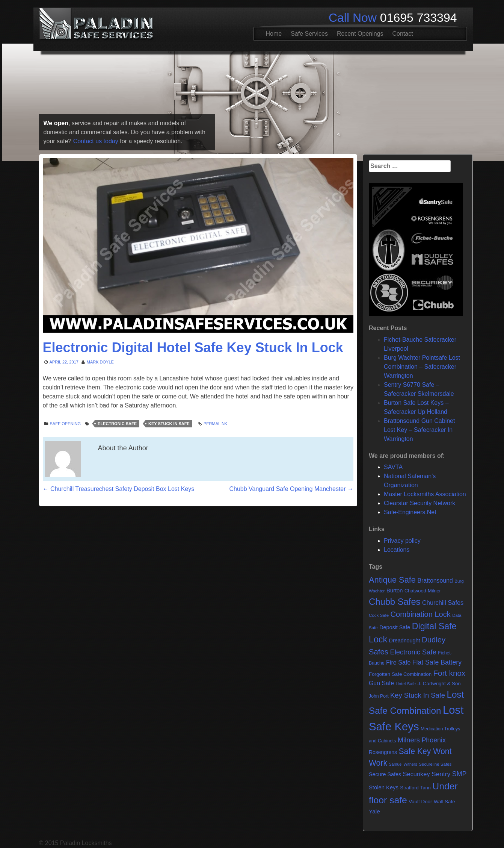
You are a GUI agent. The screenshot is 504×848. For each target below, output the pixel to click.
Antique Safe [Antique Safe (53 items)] (392, 580)
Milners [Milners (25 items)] (409, 740)
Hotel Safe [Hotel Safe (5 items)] (406, 684)
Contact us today (96, 141)
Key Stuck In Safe (169, 424)
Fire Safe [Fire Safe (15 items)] (398, 662)
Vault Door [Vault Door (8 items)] (420, 802)
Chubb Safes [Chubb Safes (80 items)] (395, 602)
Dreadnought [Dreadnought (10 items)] (405, 641)
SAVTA (393, 467)
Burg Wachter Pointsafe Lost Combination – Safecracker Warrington (422, 367)
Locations (397, 550)
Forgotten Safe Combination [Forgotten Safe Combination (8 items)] (400, 674)
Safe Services (309, 34)
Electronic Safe (117, 424)
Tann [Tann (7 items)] (426, 788)
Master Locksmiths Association (425, 494)
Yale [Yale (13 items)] (374, 811)
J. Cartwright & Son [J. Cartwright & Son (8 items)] (439, 684)
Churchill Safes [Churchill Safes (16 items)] (443, 603)
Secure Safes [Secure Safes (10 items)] (385, 774)
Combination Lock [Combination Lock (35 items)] (421, 614)
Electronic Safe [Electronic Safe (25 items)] (413, 652)
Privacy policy (402, 541)
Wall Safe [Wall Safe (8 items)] (444, 802)
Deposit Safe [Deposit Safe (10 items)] (395, 627)
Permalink (216, 424)
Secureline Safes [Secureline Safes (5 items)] (435, 764)
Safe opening (66, 424)
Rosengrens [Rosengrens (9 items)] (383, 752)
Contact (403, 34)
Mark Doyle (100, 362)
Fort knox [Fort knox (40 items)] (450, 673)
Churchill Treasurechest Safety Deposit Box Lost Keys (119, 489)
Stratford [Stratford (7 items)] (409, 788)
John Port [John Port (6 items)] (379, 696)
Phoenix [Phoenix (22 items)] (433, 740)
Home (274, 34)
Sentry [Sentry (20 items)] (441, 774)
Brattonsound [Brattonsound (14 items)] (435, 581)
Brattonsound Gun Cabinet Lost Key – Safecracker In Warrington (419, 430)
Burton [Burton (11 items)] (395, 591)
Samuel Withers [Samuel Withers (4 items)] (403, 764)
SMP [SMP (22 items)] (459, 774)
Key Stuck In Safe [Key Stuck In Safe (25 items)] (418, 695)
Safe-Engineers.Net (410, 512)
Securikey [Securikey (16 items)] (416, 774)
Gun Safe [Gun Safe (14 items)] (381, 683)
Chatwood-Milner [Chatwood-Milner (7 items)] (423, 591)
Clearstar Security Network (419, 503)
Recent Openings (360, 34)
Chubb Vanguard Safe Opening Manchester (291, 489)
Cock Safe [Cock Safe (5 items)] (379, 615)
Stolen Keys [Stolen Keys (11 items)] (384, 787)
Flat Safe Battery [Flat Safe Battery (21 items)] (437, 662)
